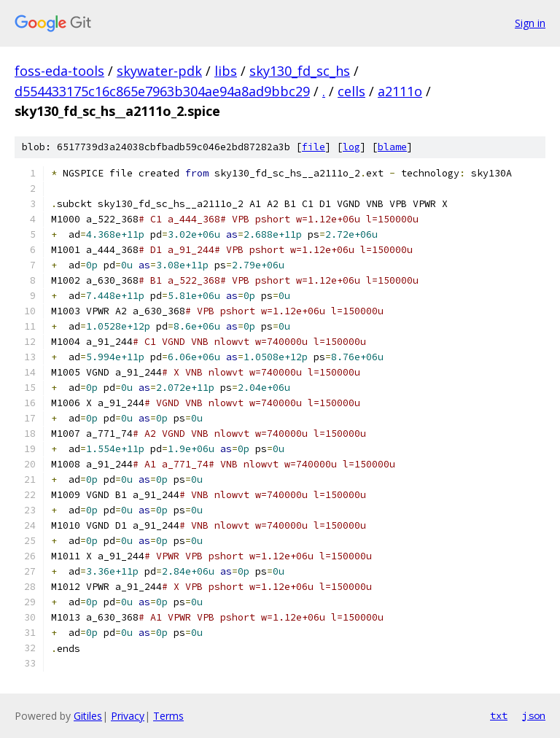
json (534, 715)
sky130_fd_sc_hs (300, 71)
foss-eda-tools (59, 71)
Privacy (128, 716)
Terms (168, 716)
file (314, 147)
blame (392, 147)
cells (351, 91)
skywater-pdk (159, 71)
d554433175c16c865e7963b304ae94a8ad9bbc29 (162, 91)
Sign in (530, 23)
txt (499, 715)
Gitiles (88, 716)
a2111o (400, 91)
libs (226, 71)
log (351, 147)
